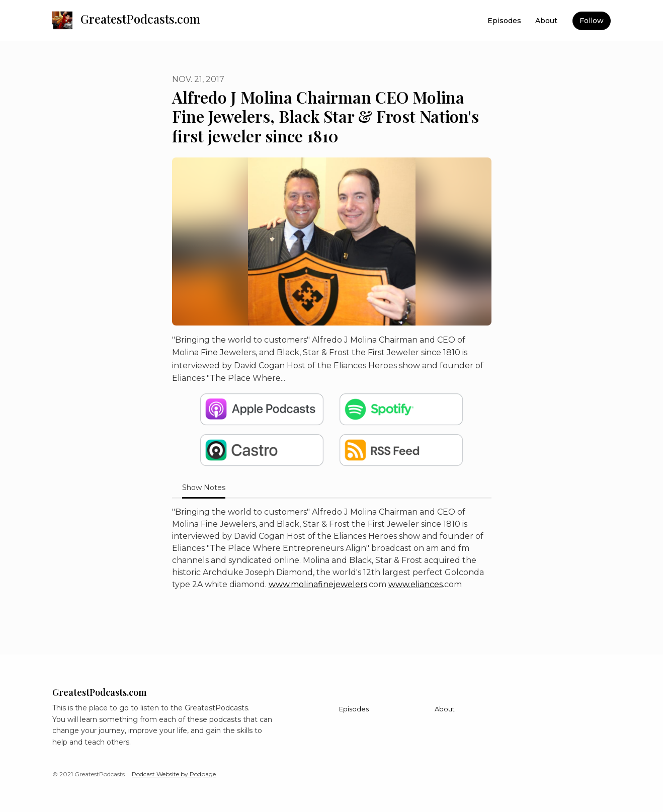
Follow (592, 21)
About (546, 21)
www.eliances (416, 584)
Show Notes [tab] (204, 488)
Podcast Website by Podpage (174, 774)
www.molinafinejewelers (318, 584)
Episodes (504, 21)
